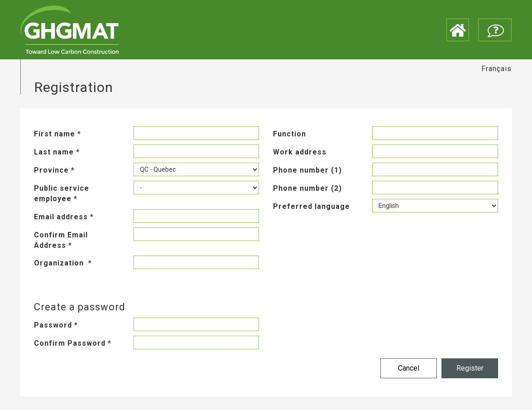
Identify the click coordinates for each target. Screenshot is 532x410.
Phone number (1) (307, 170)
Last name (57, 152)
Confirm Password (73, 343)
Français (496, 69)
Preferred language (312, 206)
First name (58, 134)
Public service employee (62, 193)
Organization (63, 263)
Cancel (409, 368)
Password (56, 325)
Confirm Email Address (61, 240)
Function (290, 134)
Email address (64, 217)
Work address (300, 152)
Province (54, 170)
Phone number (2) (307, 188)
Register (470, 368)
